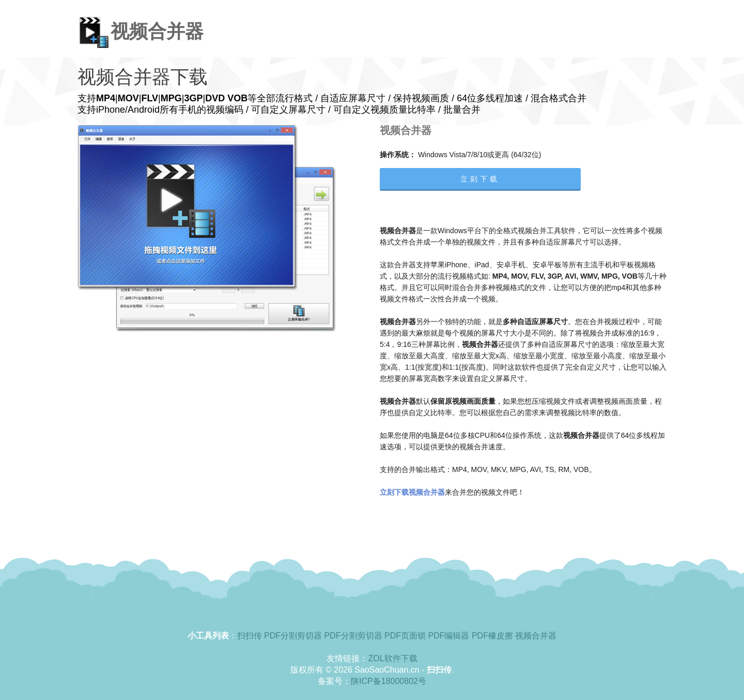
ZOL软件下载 (392, 658)
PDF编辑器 (448, 636)
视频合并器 (536, 636)
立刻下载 (480, 179)
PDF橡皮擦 (492, 636)
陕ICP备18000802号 (389, 681)
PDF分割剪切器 (293, 636)
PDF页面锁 (405, 636)
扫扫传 (250, 636)
